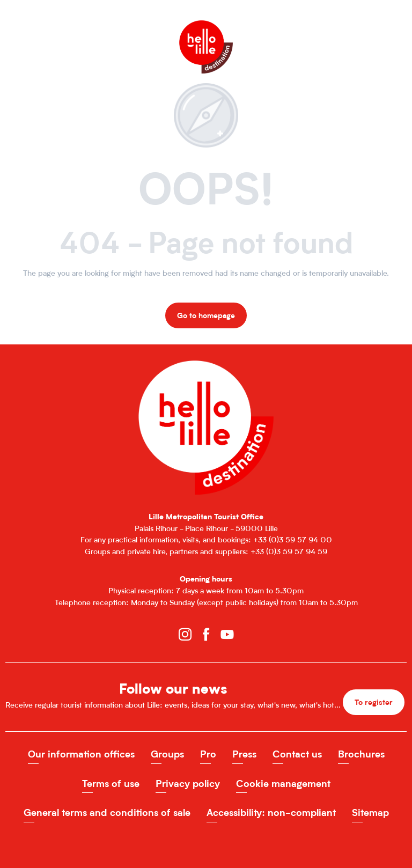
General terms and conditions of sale (107, 812)
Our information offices (81, 754)
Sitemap (370, 812)
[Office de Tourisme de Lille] (206, 31)
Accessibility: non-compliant (271, 812)
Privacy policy (188, 784)
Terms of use (111, 784)
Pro (208, 754)
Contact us (297, 754)
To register (374, 702)
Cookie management (283, 784)
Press (244, 754)
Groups (167, 754)
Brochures (361, 754)
